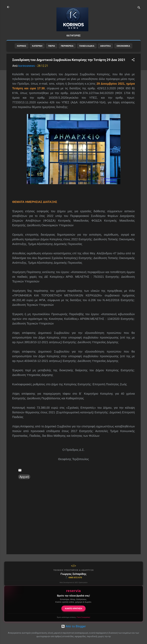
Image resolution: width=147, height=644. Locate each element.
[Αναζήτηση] (139, 8)
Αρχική (24, 482)
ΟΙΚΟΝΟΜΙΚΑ (123, 51)
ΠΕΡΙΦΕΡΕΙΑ (67, 51)
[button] (133, 65)
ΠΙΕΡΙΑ (52, 51)
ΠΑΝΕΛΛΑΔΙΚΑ (87, 51)
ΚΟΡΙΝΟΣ (22, 51)
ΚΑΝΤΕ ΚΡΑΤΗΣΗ (73, 608)
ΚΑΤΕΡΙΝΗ (37, 51)
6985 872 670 (74, 577)
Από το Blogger (74, 626)
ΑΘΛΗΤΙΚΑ (105, 51)
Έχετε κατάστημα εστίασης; (73, 617)
